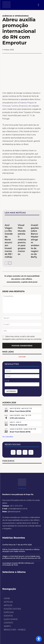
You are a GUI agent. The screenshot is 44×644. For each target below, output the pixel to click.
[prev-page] (6, 263)
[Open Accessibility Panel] (39, 639)
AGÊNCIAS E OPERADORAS (15, 16)
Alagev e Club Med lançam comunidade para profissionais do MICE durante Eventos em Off (21, 557)
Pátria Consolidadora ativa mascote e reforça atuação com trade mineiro (21, 550)
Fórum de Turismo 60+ (19, 425)
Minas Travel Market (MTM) (20, 411)
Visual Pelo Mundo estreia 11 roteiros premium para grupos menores (22, 240)
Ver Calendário (8, 437)
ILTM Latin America (17, 418)
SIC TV (29, 115)
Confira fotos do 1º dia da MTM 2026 (17, 545)
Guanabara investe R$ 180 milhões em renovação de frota (18, 564)
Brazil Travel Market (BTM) (20, 432)
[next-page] (10, 263)
